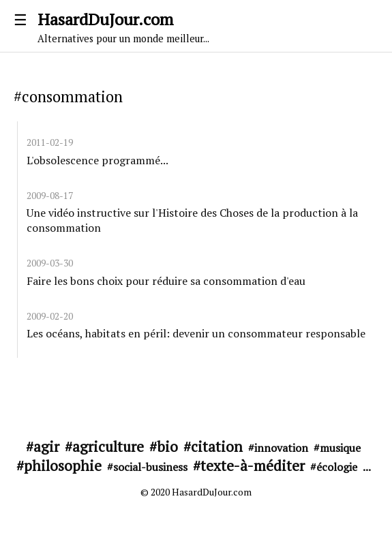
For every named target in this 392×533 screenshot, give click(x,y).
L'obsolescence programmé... (97, 160)
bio (167, 446)
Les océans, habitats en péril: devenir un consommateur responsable (196, 333)
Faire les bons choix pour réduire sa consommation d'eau (166, 281)
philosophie (63, 466)
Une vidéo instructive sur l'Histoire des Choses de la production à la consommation (192, 220)
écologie (337, 467)
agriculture (108, 446)
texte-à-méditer (253, 466)
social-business (150, 467)
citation (217, 446)
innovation (281, 448)
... (367, 467)
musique (340, 448)
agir (46, 446)
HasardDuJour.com (196, 27)
